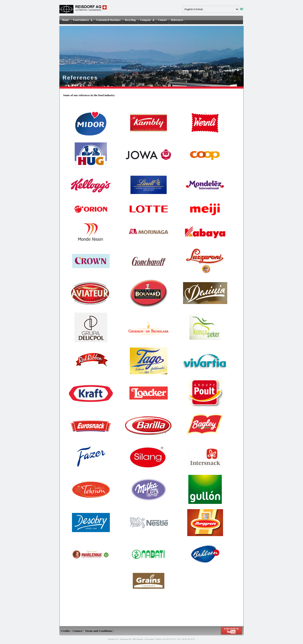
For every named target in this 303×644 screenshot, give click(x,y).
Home (65, 20)
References (177, 20)
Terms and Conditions (99, 631)
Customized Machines (108, 20)
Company (147, 20)
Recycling (130, 20)
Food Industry (83, 20)
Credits (65, 631)
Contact (162, 20)
